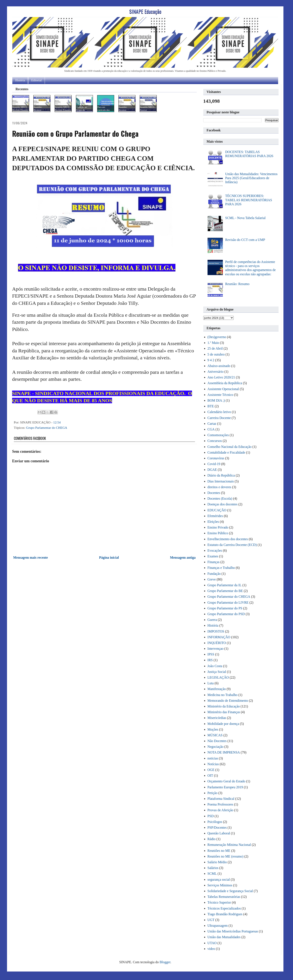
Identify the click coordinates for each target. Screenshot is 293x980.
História (20, 80)
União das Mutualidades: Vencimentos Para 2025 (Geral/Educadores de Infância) (251, 178)
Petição (213, 793)
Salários (213, 868)
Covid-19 (214, 464)
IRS (210, 660)
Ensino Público (218, 533)
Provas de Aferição (220, 810)
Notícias (213, 764)
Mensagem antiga (183, 557)
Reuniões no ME (219, 851)
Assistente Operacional (223, 389)
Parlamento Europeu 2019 (225, 787)
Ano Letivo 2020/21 (221, 377)
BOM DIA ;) (216, 400)
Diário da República (221, 475)
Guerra (212, 620)
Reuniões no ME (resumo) (225, 856)
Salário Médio (217, 862)
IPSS (211, 654)
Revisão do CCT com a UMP (245, 240)
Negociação (216, 747)
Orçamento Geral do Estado (226, 781)
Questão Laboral (219, 833)
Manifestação (217, 689)
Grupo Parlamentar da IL (225, 585)
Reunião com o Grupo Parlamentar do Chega (75, 134)
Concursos (215, 441)
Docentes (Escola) (220, 498)
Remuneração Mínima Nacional (229, 845)
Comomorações (218, 435)
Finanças (214, 562)
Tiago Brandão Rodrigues (225, 914)
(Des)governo (217, 337)
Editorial (36, 80)
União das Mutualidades (224, 937)
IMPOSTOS (216, 631)
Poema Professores (220, 804)
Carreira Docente (219, 418)
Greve (212, 579)
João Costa (215, 666)
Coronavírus (216, 458)
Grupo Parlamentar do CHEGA (47, 428)
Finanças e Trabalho (221, 568)
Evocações (215, 550)
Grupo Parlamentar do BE (225, 591)
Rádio (212, 839)
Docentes (214, 493)
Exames (213, 556)
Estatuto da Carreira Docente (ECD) (232, 545)
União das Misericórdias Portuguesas (233, 931)
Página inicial (109, 557)
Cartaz (212, 424)
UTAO (212, 943)
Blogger (165, 962)
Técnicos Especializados (224, 908)
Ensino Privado (218, 527)
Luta (211, 683)
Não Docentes (217, 741)
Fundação (214, 574)
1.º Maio (213, 343)
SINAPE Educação (145, 11)
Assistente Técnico (220, 395)
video (211, 949)
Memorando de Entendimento (228, 701)
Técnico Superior (219, 902)
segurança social (219, 879)
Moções (213, 729)
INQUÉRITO (217, 643)
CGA (211, 429)
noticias (213, 758)
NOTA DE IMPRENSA (224, 752)
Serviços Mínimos (220, 885)
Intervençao (216, 649)
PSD (211, 816)
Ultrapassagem (218, 926)
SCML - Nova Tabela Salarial (245, 218)
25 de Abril (215, 348)
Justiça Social (217, 672)
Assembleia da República (225, 383)
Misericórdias (217, 718)
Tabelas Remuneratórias (224, 897)
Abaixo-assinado (219, 366)
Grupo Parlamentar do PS (225, 608)
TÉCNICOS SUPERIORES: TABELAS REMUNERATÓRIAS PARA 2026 (249, 200)
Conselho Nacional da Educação (230, 447)
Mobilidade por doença (223, 724)
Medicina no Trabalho (223, 695)
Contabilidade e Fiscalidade (226, 452)
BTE (211, 406)
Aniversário (216, 372)
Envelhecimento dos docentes (228, 539)
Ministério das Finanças (224, 712)
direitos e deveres (219, 487)
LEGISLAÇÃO (218, 677)
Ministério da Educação (224, 706)
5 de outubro (216, 354)
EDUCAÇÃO (217, 510)
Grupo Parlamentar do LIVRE (228, 602)
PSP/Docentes (217, 827)
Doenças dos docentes (223, 504)
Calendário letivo (219, 412)
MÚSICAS (215, 735)
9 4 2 (211, 360)
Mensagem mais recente (31, 557)
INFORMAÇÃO (219, 637)
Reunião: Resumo (237, 284)
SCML (212, 874)
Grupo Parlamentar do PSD (226, 614)
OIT (210, 775)
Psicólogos (215, 822)
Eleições (213, 522)
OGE (211, 770)
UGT (211, 920)
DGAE (212, 470)
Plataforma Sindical (221, 799)
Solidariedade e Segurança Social (230, 891)
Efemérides (215, 516)
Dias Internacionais (221, 481)
